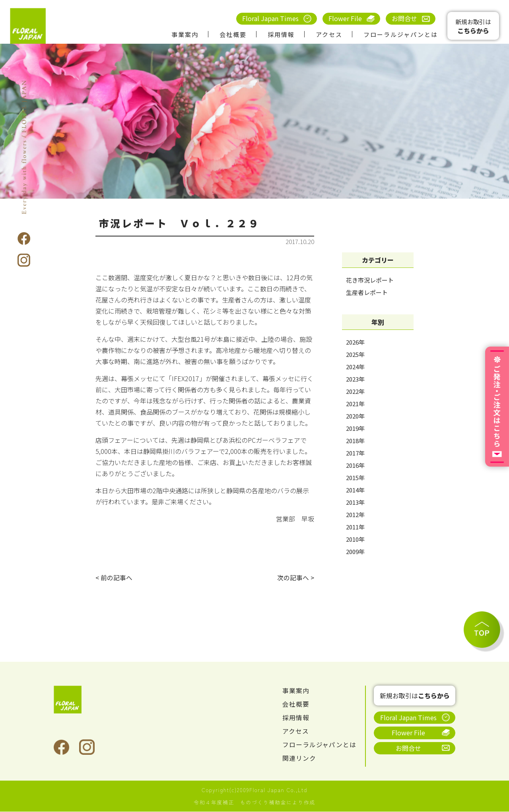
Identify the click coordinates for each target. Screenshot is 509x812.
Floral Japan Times (270, 18)
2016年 (355, 465)
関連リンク (299, 758)
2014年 (355, 490)
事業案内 (185, 34)
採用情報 (281, 34)
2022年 (355, 391)
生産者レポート (367, 292)
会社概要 (233, 34)
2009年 (355, 551)
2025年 (355, 354)
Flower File (345, 18)
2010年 (355, 539)
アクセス (329, 34)
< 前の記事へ (114, 578)
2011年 (355, 527)
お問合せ (404, 18)
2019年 (355, 428)
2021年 (355, 404)
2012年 (355, 515)
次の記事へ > (296, 578)
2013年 (355, 502)
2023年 (355, 379)
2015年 (355, 478)
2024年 (355, 367)
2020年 (355, 416)
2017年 (355, 453)
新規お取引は (473, 26)
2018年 (355, 441)
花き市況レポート (370, 280)
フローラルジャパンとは (401, 34)
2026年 (355, 342)
